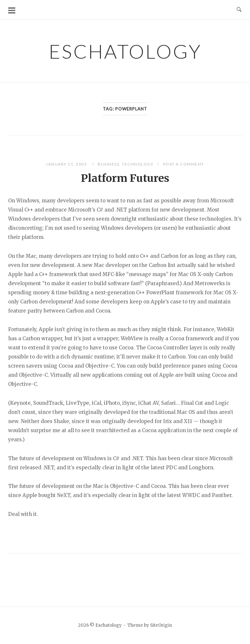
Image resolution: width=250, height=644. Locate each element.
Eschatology (125, 51)
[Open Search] (239, 10)
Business (108, 164)
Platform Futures (125, 178)
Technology (138, 164)
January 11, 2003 (67, 164)
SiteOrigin (161, 625)
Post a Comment (184, 164)
